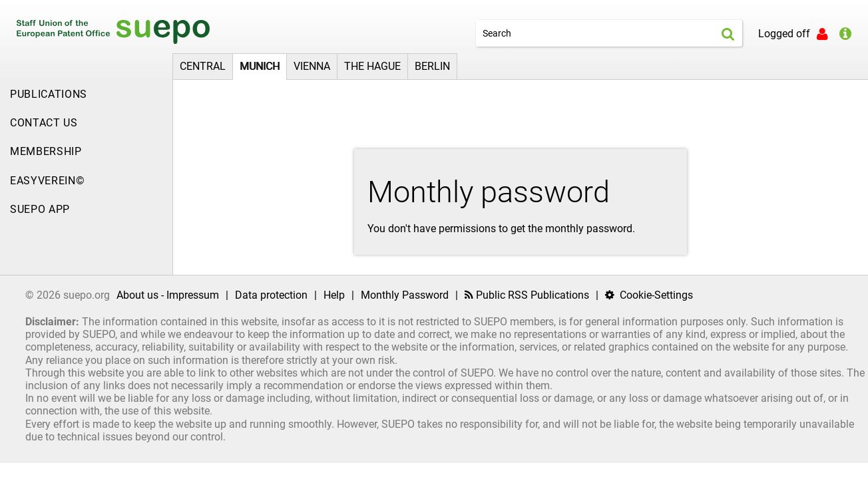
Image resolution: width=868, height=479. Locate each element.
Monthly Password (405, 295)
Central (203, 66)
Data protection (271, 295)
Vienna (312, 66)
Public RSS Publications (527, 295)
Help (334, 295)
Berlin (432, 66)
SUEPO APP (40, 209)
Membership (46, 151)
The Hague (372, 66)
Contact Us (44, 123)
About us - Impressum (168, 295)
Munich (260, 66)
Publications (49, 94)
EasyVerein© (47, 181)
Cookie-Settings (649, 295)
